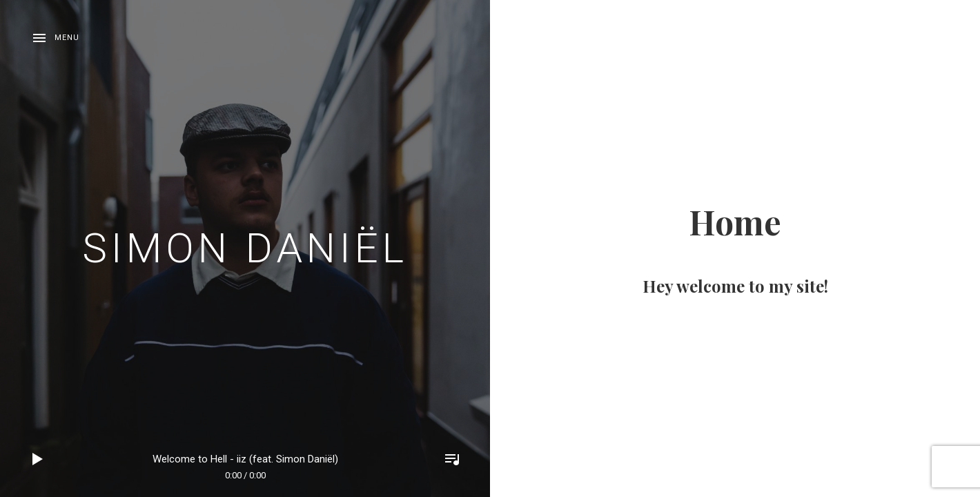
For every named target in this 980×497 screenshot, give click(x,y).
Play (38, 459)
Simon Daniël (245, 248)
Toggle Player (452, 459)
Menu (67, 38)
